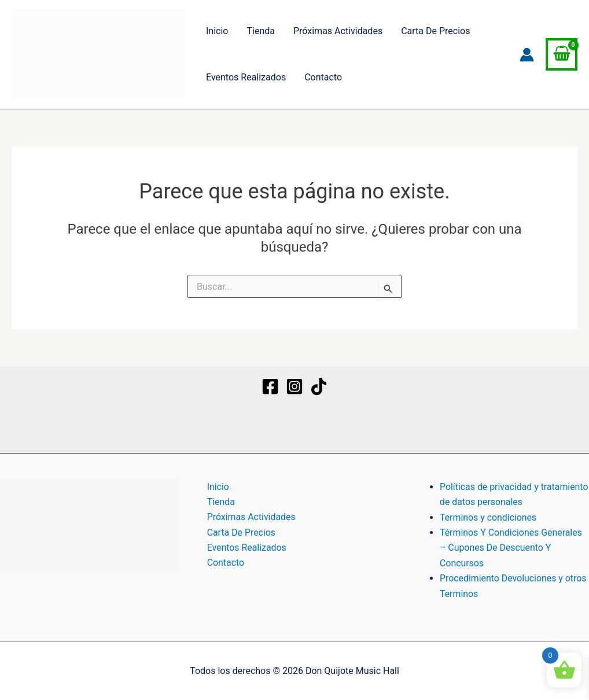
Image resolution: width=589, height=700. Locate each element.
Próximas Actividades (338, 31)
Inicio (217, 31)
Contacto (323, 77)
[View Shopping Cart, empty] (562, 54)
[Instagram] (294, 386)
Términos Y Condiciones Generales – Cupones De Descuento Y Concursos (511, 548)
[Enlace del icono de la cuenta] (527, 55)
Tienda (260, 31)
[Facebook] (270, 386)
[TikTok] (319, 386)
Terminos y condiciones (489, 517)
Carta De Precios (435, 31)
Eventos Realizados (246, 77)
